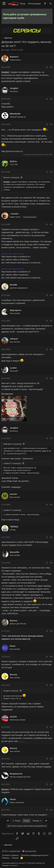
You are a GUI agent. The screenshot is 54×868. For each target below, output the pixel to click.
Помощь (6, 858)
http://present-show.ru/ (12, 151)
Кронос (14, 620)
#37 (51, 727)
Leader (13, 368)
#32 (51, 537)
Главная (15, 858)
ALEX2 (13, 717)
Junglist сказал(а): (11, 691)
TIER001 (14, 527)
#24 (51, 172)
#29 (51, 378)
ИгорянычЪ (16, 774)
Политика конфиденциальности (35, 855)
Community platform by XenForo (23, 863)
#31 (51, 505)
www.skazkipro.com (11, 326)
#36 (51, 685)
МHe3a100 (15, 114)
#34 (51, 631)
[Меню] (4, 4)
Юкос (13, 646)
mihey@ (14, 339)
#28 (51, 349)
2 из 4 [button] (26, 821)
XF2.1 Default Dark (11, 851)
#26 (51, 295)
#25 (51, 224)
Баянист (14, 57)
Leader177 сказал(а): (12, 463)
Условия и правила (10, 855)
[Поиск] (51, 4)
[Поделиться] (47, 67)
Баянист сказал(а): (11, 177)
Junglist (7, 50)
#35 (51, 657)
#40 (51, 810)
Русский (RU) (29, 851)
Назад (16, 821)
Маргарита (15, 310)
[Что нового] (45, 4)
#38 (51, 759)
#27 (51, 321)
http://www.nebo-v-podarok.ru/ (16, 256)
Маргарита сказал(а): (13, 444)
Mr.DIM (13, 285)
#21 (51, 67)
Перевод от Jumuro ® (10, 865)
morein (13, 494)
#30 (51, 438)
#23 (51, 124)
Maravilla (14, 552)
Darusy (13, 674)
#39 (51, 784)
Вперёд (37, 821)
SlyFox (13, 161)
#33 (51, 563)
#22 (51, 99)
